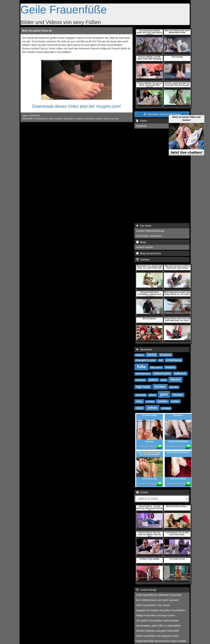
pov (117, 119)
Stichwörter (144, 350)
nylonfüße (141, 395)
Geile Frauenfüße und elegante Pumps (157, 636)
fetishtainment (143, 374)
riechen (106, 119)
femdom (170, 367)
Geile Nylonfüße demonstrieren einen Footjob (161, 641)
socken (99, 119)
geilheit (153, 380)
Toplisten (143, 260)
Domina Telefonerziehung (150, 231)
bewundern (69, 119)
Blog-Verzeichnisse (149, 253)
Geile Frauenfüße (64, 10)
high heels (143, 387)
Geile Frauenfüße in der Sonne (153, 605)
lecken (160, 387)
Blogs (141, 242)
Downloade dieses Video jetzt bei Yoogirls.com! (77, 106)
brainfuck (166, 355)
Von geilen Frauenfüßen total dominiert (157, 621)
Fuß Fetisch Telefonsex (149, 236)
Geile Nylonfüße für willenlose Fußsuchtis (159, 595)
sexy (139, 401)
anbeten (59, 119)
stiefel (139, 408)
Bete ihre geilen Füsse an (37, 31)
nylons (152, 395)
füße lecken (156, 367)
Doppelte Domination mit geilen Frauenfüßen (161, 610)
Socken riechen (145, 247)
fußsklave (140, 380)
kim (113, 119)
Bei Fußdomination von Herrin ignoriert (157, 600)
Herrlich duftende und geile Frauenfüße (158, 631)
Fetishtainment (41, 119)
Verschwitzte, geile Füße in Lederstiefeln (158, 626)
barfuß (152, 355)
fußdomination (162, 373)
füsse (51, 119)
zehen (152, 408)
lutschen (174, 387)
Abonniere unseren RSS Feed (162, 114)
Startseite (141, 126)
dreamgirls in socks (146, 360)
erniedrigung (174, 360)
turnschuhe (89, 119)
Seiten (141, 121)
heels (164, 380)
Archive (142, 492)
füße (141, 367)
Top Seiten (144, 226)
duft (161, 360)
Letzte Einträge (146, 590)
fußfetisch (180, 373)
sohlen (175, 401)
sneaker (79, 119)
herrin (175, 379)
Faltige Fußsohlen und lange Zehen (156, 615)
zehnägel (166, 408)
